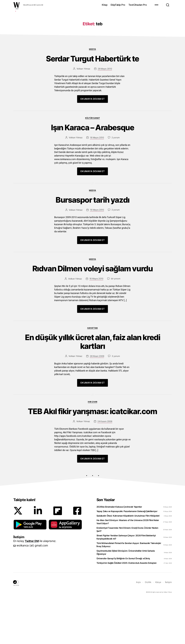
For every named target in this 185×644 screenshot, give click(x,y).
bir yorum (116, 322)
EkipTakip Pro (118, 5)
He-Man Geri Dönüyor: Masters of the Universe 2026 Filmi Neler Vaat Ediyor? (128, 568)
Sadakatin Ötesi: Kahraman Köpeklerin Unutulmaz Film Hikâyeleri (128, 562)
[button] (30, 571)
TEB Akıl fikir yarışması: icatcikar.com (92, 457)
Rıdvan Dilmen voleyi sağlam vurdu (92, 312)
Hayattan (92, 371)
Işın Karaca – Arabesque (92, 169)
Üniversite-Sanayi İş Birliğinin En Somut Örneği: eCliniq (123, 605)
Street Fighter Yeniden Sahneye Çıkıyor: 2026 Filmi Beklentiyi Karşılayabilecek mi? (126, 583)
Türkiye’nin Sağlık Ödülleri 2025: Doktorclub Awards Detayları (127, 609)
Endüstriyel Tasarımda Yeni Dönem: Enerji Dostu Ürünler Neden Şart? (127, 576)
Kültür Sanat (92, 158)
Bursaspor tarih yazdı (92, 242)
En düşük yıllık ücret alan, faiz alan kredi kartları (92, 386)
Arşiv (138, 628)
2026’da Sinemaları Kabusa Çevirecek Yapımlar (119, 553)
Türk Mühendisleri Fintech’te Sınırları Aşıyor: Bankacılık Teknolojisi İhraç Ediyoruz (129, 591)
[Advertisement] (93, 31)
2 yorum (116, 179)
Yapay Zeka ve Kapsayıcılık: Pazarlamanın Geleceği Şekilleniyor (127, 557)
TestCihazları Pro (138, 5)
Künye (158, 628)
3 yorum (116, 401)
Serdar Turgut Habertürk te (93, 99)
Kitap (105, 5)
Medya (92, 89)
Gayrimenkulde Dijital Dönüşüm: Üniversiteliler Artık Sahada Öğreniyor (126, 599)
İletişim (168, 628)
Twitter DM (32, 587)
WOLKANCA (17, 5)
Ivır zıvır (92, 447)
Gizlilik (148, 628)
